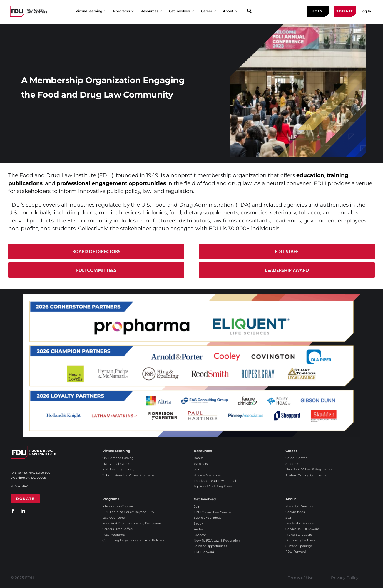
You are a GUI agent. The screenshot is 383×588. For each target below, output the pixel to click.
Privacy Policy (345, 578)
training (337, 175)
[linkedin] (23, 511)
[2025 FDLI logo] (28, 11)
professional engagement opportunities (111, 183)
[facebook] (13, 511)
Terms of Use (301, 578)
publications (25, 183)
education (310, 175)
